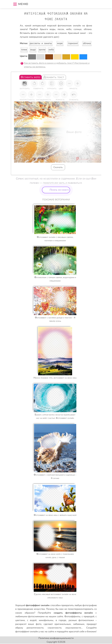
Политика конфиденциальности (56, 638)
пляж (24, 50)
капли (42, 50)
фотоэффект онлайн (27, 632)
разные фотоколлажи (81, 620)
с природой (88, 616)
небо (51, 50)
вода (33, 50)
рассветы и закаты (41, 43)
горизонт (73, 43)
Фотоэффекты (72, 616)
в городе (61, 620)
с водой (32, 620)
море (60, 43)
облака (87, 43)
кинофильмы (46, 620)
